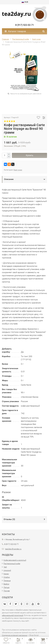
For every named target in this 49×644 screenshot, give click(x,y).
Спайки (7, 577)
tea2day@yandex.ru (13, 549)
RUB (25, 2)
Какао (6, 574)
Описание (9, 179)
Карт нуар (18, 170)
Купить (30, 155)
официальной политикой (13, 615)
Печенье (7, 581)
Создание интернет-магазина (15, 635)
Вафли (6, 584)
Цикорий (7, 570)
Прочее (7, 591)
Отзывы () (9, 519)
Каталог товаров (15, 31)
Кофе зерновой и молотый (15, 560)
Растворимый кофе (12, 564)
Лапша (6, 587)
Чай (5, 567)
